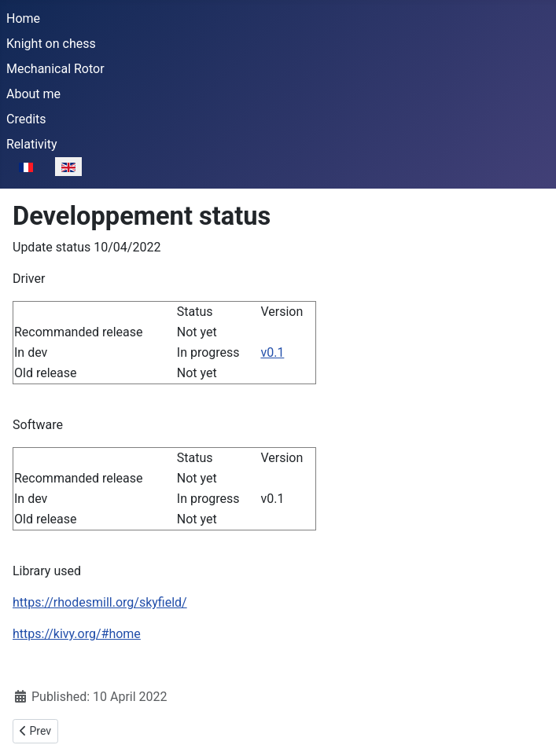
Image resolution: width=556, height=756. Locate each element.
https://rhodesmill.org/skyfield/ (100, 602)
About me (33, 94)
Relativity (32, 144)
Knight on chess (51, 44)
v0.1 (272, 352)
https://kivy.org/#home (77, 634)
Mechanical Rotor (55, 69)
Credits (26, 119)
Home (23, 18)
